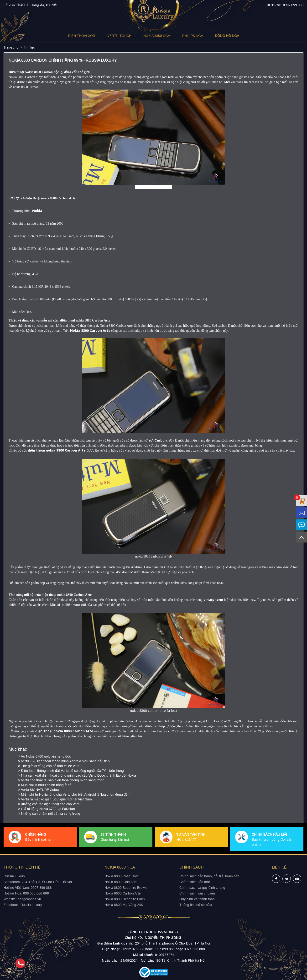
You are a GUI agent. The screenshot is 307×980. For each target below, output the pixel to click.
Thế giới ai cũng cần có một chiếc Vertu (49, 766)
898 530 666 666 (36, 893)
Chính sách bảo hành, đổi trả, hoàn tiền (209, 876)
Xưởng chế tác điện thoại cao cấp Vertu (49, 804)
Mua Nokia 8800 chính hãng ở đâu (46, 785)
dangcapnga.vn (29, 899)
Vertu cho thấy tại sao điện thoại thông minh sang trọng (61, 780)
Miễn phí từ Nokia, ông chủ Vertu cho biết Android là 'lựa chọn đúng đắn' (74, 794)
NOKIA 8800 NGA (157, 36)
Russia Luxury (31, 905)
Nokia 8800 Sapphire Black (125, 899)
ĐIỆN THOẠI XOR (82, 36)
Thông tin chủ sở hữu (196, 905)
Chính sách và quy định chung (202, 888)
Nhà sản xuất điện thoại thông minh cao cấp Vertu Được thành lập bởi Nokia (77, 775)
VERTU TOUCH (119, 36)
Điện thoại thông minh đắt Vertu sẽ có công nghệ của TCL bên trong (71, 771)
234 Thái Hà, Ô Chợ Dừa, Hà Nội (47, 882)
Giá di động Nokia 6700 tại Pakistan (47, 809)
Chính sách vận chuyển (197, 893)
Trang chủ (11, 47)
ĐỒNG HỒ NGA (227, 36)
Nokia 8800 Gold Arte (121, 882)
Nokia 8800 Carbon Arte (123, 893)
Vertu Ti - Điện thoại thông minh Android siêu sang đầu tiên (64, 761)
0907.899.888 (293, 5)
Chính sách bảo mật (195, 882)
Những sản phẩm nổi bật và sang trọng (49, 814)
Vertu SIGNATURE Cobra (39, 790)
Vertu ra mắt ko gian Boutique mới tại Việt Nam (55, 799)
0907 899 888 (41, 888)
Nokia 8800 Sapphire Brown (126, 888)
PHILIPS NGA (192, 36)
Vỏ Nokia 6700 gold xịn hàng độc (44, 756)
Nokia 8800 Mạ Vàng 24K (124, 905)
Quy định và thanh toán (197, 899)
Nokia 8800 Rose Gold (122, 876)
